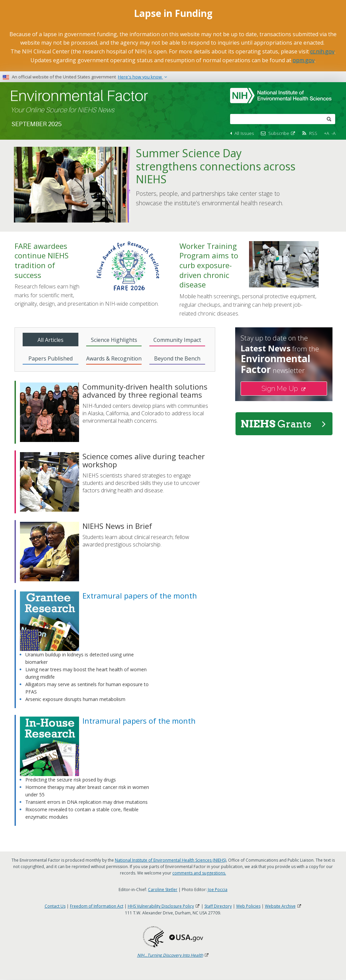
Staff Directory (218, 906)
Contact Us (55, 906)
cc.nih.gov (322, 51)
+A (327, 133)
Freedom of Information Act (97, 906)
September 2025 (36, 124)
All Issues (244, 133)
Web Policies (248, 906)
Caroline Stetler (163, 890)
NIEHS (283, 424)
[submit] (329, 119)
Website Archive (283, 906)
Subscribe (282, 133)
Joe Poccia (218, 890)
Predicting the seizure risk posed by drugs (71, 780)
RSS (313, 133)
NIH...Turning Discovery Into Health (173, 955)
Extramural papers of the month (140, 596)
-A (333, 133)
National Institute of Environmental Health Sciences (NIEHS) (170, 860)
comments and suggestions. (199, 873)
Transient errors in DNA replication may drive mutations (86, 802)
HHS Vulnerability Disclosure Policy (164, 906)
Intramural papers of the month (139, 721)
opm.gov (304, 60)
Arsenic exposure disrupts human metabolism (75, 699)
